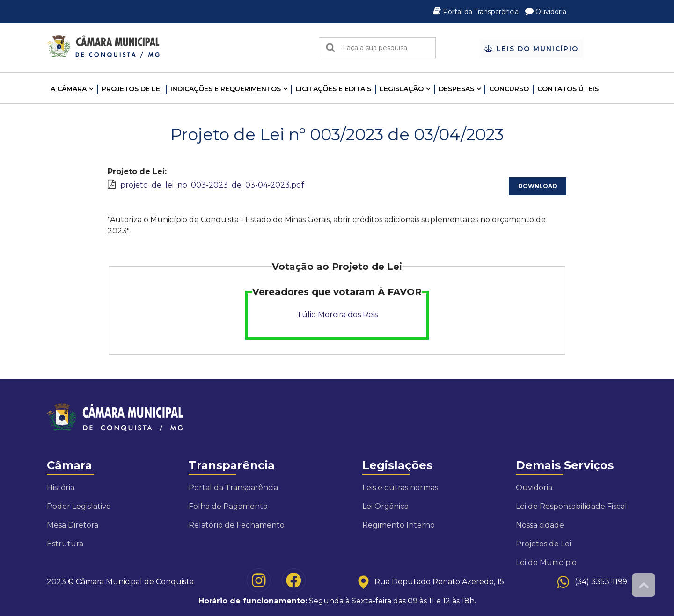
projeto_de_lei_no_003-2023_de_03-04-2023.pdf (212, 185)
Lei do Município (546, 562)
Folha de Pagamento (228, 506)
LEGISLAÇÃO (402, 89)
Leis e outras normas (400, 488)
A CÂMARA (69, 89)
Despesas (456, 89)
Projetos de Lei (132, 89)
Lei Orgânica (385, 506)
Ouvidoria (546, 12)
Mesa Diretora (73, 525)
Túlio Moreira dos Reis (337, 315)
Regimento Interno (399, 525)
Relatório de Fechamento (237, 525)
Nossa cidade (540, 525)
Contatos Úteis (568, 89)
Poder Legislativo (79, 506)
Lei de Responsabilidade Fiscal (571, 506)
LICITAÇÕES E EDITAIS (333, 89)
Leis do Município (531, 49)
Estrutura (65, 544)
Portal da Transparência (477, 12)
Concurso (509, 89)
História (61, 488)
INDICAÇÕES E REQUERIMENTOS (226, 89)
